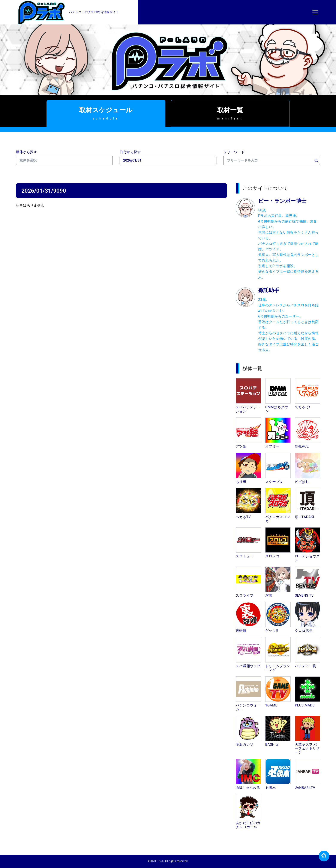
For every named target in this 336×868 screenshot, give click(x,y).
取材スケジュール (106, 113)
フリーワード (234, 152)
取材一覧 (230, 113)
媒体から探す (27, 152)
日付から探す (130, 152)
